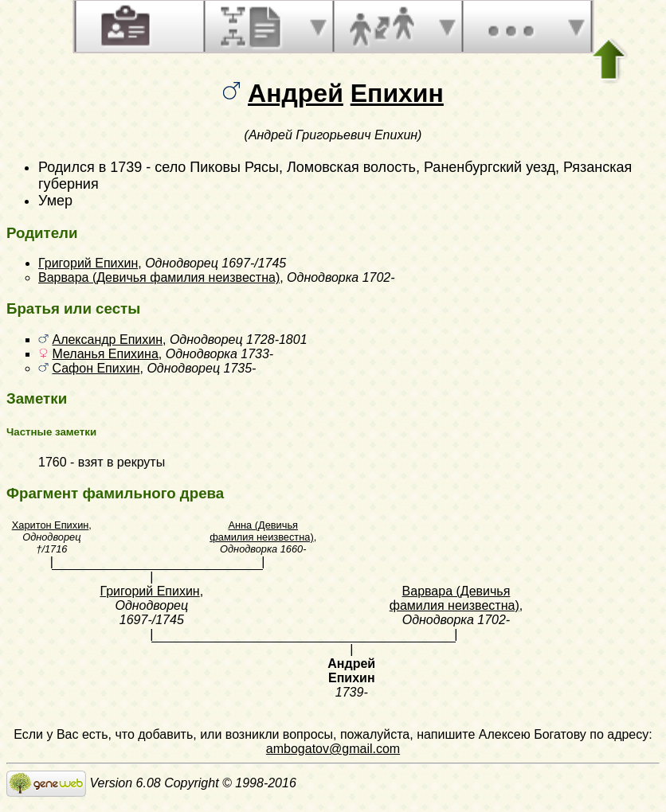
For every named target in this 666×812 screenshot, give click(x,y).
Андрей (296, 93)
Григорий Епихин (88, 263)
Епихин (397, 93)
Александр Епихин (107, 340)
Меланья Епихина (105, 354)
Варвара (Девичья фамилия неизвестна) (159, 277)
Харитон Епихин (51, 525)
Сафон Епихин (96, 368)
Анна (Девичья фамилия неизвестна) (261, 531)
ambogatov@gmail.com (333, 749)
